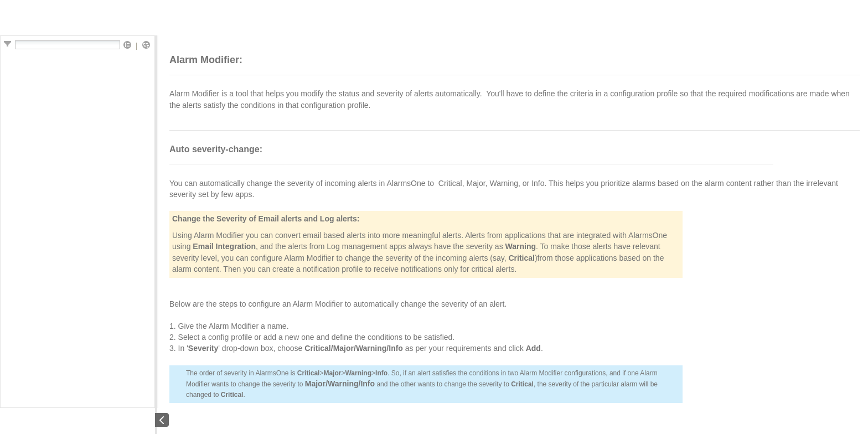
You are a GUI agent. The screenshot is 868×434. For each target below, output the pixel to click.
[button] (127, 45)
